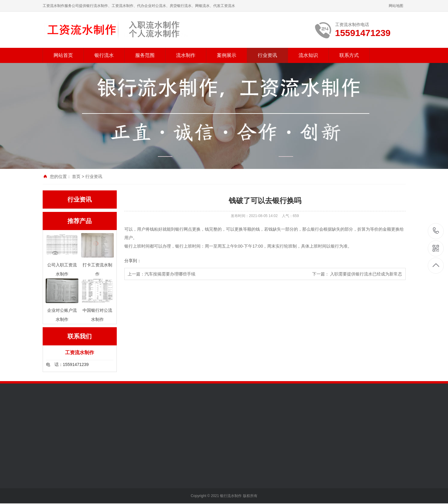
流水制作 (186, 55)
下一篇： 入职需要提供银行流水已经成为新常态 (357, 274)
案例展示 (227, 55)
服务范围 (145, 55)
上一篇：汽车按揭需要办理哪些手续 (162, 274)
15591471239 (436, 231)
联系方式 (349, 55)
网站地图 (396, 6)
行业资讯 (267, 55)
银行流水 (104, 55)
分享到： (133, 261)
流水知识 (308, 55)
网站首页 (63, 55)
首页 (76, 176)
